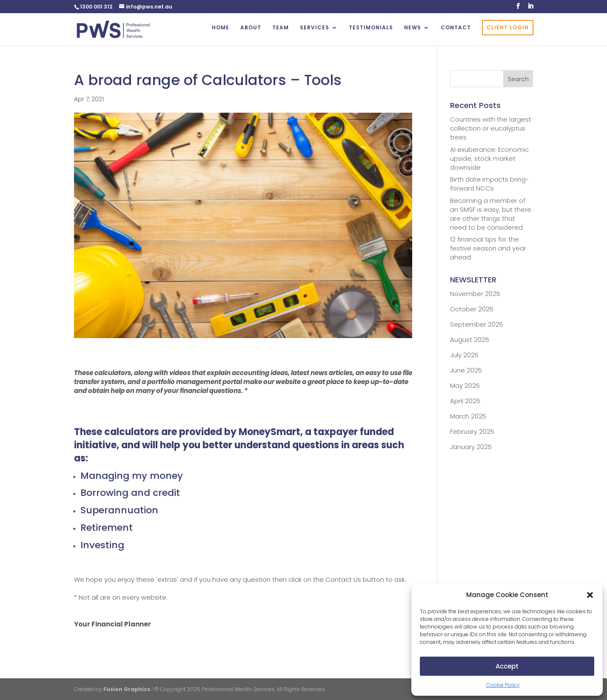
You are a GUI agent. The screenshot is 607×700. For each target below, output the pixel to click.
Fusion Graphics (127, 689)
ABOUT (251, 28)
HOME (221, 28)
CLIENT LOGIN (508, 27)
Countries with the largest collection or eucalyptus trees (491, 128)
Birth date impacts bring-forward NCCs (490, 184)
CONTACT (456, 28)
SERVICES (315, 28)
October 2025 (472, 309)
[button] (590, 595)
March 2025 (468, 416)
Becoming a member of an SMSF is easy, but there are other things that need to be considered (491, 214)
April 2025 (465, 401)
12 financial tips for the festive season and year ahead (488, 248)
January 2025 (471, 447)
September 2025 (477, 324)
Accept (507, 666)
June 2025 (466, 370)
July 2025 (464, 355)
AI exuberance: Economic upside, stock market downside (489, 158)
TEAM (281, 28)
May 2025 (465, 386)
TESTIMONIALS (371, 28)
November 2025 (475, 294)
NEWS (413, 28)
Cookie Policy (503, 685)
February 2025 (472, 431)
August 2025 (470, 340)
